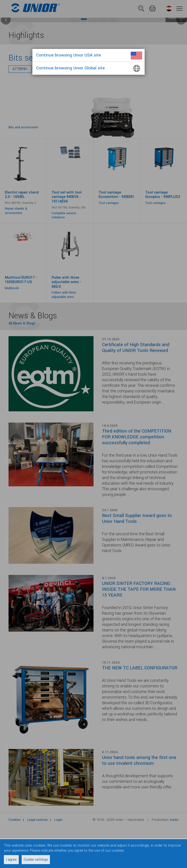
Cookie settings (36, 860)
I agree (11, 860)
